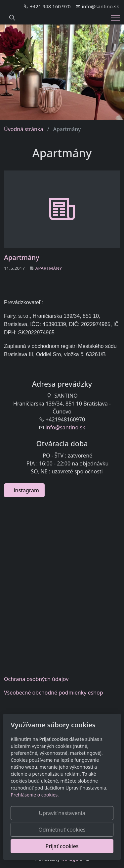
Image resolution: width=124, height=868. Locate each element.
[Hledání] (12, 18)
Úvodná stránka (23, 129)
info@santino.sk (65, 427)
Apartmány (22, 257)
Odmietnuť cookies (62, 830)
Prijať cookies (62, 846)
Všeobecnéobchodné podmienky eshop (54, 693)
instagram (24, 490)
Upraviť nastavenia (62, 813)
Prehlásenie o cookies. (35, 795)
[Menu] (115, 18)
